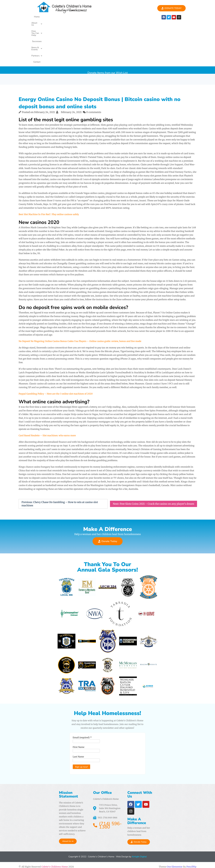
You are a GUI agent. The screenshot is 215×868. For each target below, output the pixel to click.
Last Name (64, 771)
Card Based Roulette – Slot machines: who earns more (47, 391)
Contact (143, 17)
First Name (64, 761)
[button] (55, 17)
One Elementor (175, 863)
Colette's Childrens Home (55, 863)
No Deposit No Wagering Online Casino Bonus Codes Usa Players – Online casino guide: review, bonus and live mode (80, 297)
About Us (55, 17)
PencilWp (191, 863)
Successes (95, 17)
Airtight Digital (139, 853)
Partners (130, 17)
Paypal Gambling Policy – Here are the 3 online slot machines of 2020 (56, 349)
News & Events (112, 17)
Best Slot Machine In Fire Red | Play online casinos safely (49, 170)
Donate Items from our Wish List (108, 26)
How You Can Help (76, 17)
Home (43, 17)
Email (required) (68, 752)
